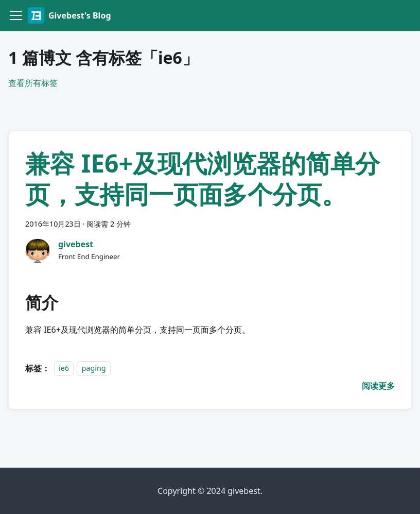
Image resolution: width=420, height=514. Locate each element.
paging (93, 369)
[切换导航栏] (16, 15)
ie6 (64, 369)
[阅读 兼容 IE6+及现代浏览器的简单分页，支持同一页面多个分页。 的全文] (378, 386)
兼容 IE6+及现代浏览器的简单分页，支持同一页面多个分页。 (203, 178)
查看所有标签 (33, 83)
